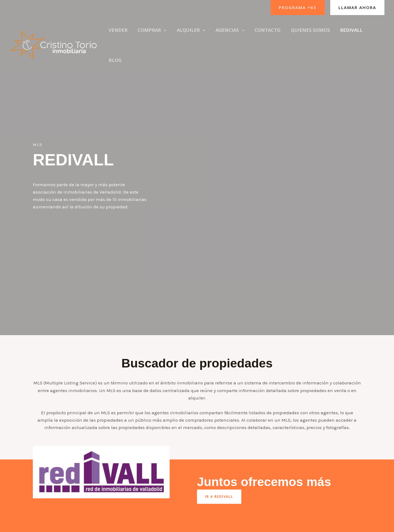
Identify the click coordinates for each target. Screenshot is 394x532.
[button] (298, 8)
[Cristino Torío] (54, 34)
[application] (163, 34)
